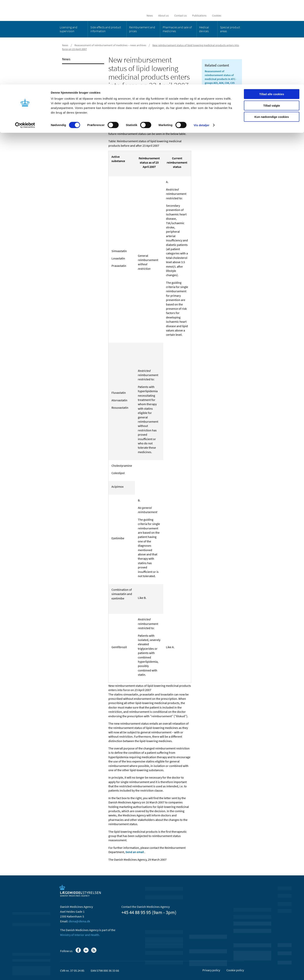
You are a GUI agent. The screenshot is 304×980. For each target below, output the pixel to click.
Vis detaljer (202, 41)
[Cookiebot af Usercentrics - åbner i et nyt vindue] (25, 41)
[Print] (188, 105)
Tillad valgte (272, 21)
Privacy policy (211, 970)
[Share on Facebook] (111, 105)
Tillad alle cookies (272, 10)
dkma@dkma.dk (79, 921)
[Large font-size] (181, 105)
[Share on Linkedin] (118, 105)
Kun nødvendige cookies (272, 32)
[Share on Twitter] (125, 105)
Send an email (135, 852)
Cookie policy (235, 970)
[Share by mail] (131, 105)
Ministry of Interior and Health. (80, 935)
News (66, 59)
